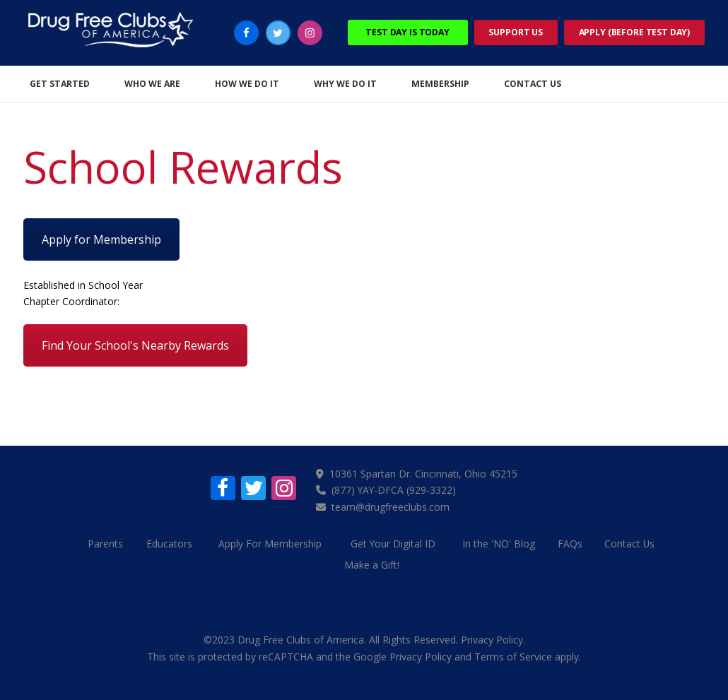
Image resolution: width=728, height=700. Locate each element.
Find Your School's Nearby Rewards (135, 345)
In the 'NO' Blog (499, 542)
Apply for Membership (101, 239)
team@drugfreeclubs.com (391, 506)
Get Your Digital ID (393, 542)
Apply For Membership (271, 542)
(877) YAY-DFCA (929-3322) (395, 490)
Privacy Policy (492, 637)
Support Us (516, 32)
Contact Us (633, 542)
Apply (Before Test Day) (635, 32)
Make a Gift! (372, 563)
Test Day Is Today (407, 32)
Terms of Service (513, 654)
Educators (169, 542)
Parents (102, 542)
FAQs (571, 542)
